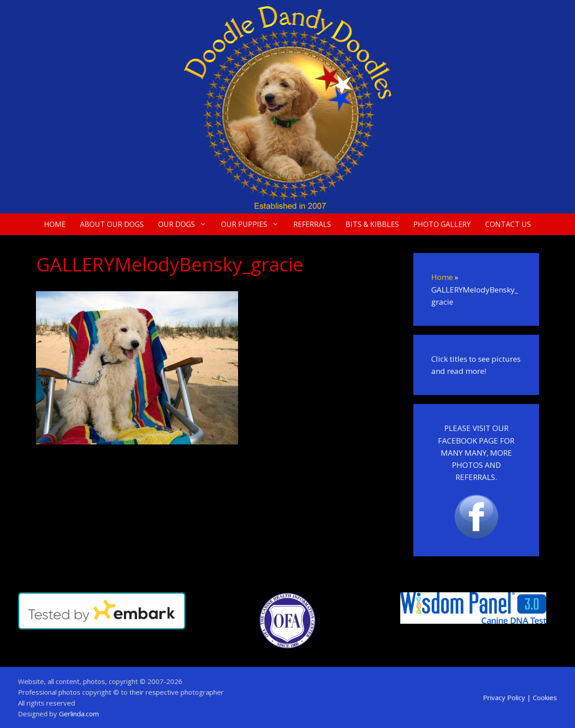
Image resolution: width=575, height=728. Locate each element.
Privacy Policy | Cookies (520, 697)
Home (55, 224)
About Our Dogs (112, 224)
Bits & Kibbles (372, 224)
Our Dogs (186, 224)
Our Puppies (254, 224)
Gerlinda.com (79, 714)
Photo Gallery (442, 224)
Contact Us (508, 224)
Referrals (312, 224)
